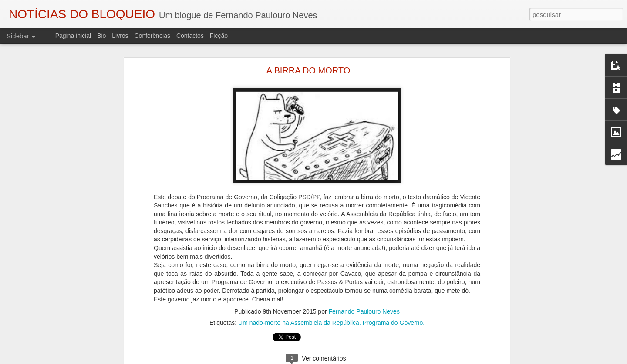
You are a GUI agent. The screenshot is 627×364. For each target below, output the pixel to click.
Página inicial (73, 36)
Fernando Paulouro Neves (364, 311)
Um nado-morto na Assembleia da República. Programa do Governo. (331, 323)
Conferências (152, 36)
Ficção (219, 36)
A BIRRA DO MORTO (308, 70)
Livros (120, 36)
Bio (101, 36)
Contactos (190, 36)
